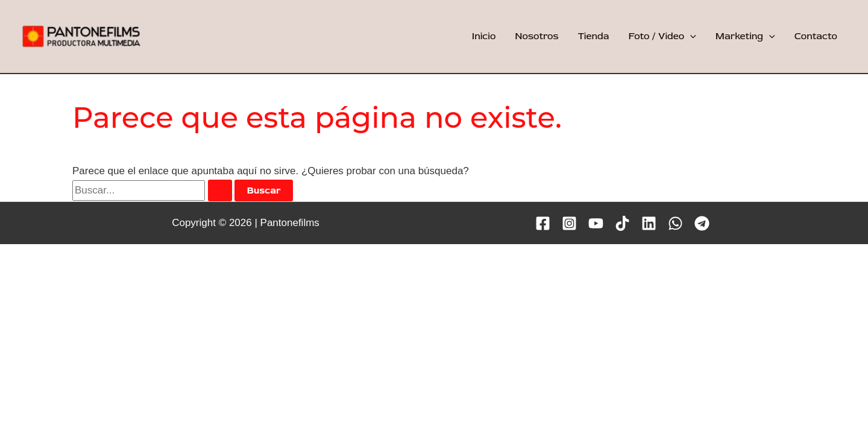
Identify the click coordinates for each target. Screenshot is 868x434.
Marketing (745, 36)
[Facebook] (543, 223)
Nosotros (536, 36)
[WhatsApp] (675, 223)
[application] (690, 36)
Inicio (484, 36)
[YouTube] (596, 223)
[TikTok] (622, 223)
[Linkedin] (649, 223)
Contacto (816, 36)
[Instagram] (569, 223)
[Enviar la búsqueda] (220, 190)
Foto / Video (662, 36)
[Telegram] (702, 223)
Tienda (594, 36)
